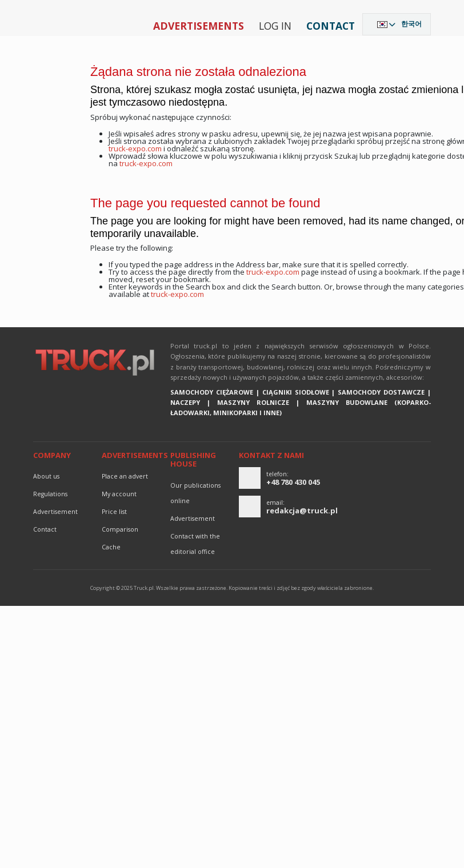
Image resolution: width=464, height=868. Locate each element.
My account (119, 494)
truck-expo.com (135, 148)
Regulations (50, 494)
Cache (111, 547)
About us (46, 476)
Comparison (120, 529)
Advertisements (199, 26)
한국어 (411, 24)
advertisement (55, 512)
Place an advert (125, 476)
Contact (331, 26)
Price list (114, 512)
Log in (275, 26)
